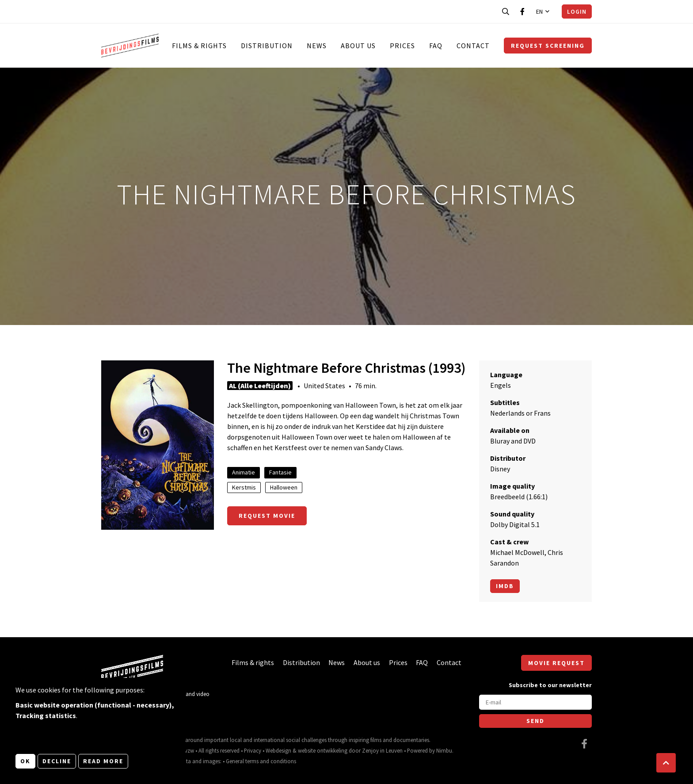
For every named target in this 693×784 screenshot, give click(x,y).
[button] (666, 763)
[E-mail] (535, 702)
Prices (402, 46)
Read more (103, 761)
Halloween (284, 487)
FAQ (436, 46)
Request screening (548, 46)
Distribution (267, 46)
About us (358, 46)
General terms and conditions (261, 761)
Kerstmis (244, 487)
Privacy (253, 750)
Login (577, 11)
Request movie (267, 516)
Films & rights (199, 46)
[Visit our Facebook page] (522, 11)
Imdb (505, 586)
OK (25, 761)
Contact (473, 46)
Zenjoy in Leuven (382, 750)
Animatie (244, 472)
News (317, 46)
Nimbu (444, 750)
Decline (57, 761)
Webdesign (278, 750)
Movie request (556, 663)
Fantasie (280, 472)
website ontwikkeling (323, 750)
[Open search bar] (506, 11)
